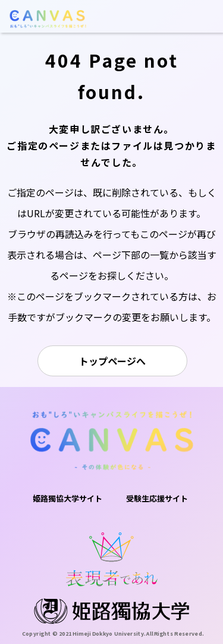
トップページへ (112, 361)
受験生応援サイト (157, 498)
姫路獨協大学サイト (67, 498)
